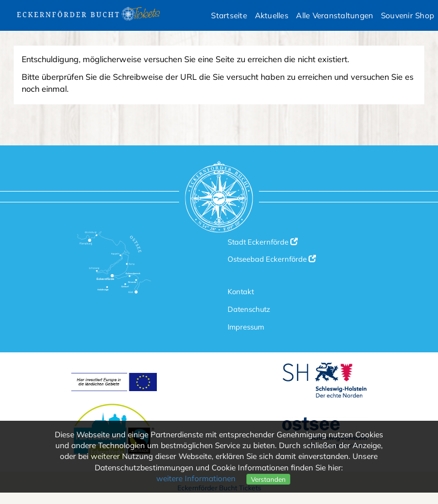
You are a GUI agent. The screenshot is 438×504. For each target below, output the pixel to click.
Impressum (246, 327)
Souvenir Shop (407, 15)
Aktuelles (272, 15)
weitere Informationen (196, 478)
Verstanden (268, 479)
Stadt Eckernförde (263, 242)
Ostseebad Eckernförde (272, 259)
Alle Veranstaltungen (334, 15)
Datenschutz (249, 309)
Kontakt (241, 291)
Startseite (229, 15)
